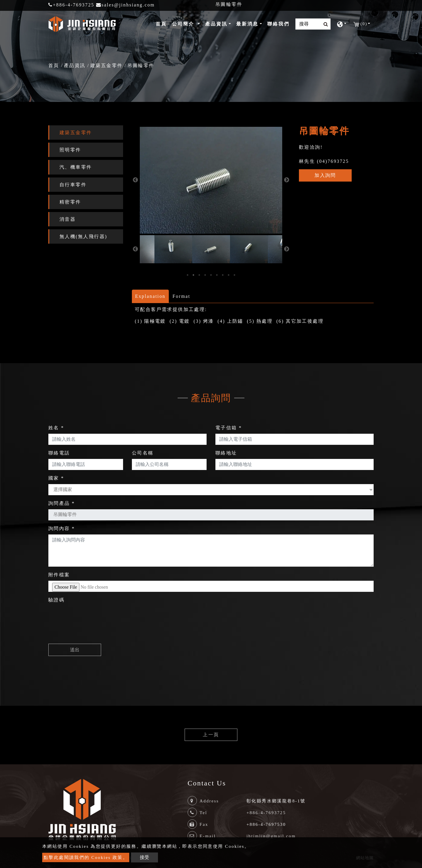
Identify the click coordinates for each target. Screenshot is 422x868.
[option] (211, 180)
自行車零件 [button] (73, 185)
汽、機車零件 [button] (76, 167)
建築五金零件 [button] (76, 133)
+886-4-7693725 (71, 5)
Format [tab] (182, 296)
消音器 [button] (68, 219)
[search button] (324, 24)
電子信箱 (229, 428)
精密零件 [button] (70, 202)
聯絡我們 (278, 24)
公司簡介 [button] (184, 24)
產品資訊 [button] (216, 24)
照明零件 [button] (70, 150)
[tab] (86, 133)
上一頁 (211, 735)
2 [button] (193, 275)
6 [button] (217, 275)
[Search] (313, 24)
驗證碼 (56, 600)
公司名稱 (143, 453)
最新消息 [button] (247, 24)
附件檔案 (59, 575)
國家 (56, 478)
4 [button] (205, 275)
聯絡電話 (59, 453)
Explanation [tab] (150, 296)
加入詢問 (325, 175)
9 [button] (234, 275)
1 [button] (188, 275)
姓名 (56, 428)
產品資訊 (75, 65)
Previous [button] (135, 180)
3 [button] (199, 275)
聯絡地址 (226, 453)
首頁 (162, 23)
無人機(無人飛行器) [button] (83, 236)
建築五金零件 (106, 65)
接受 (144, 857)
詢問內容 (62, 528)
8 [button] (229, 275)
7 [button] (223, 275)
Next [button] (287, 180)
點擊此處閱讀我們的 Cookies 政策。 (86, 857)
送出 (75, 650)
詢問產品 (62, 503)
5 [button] (211, 275)
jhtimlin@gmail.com (271, 836)
